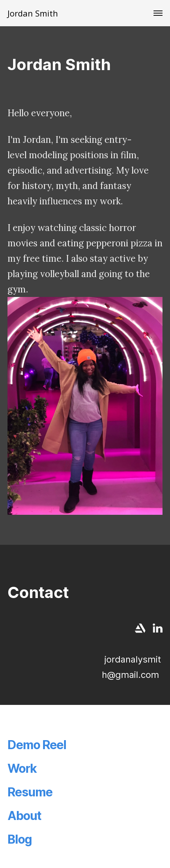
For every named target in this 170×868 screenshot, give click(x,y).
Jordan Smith (33, 13)
